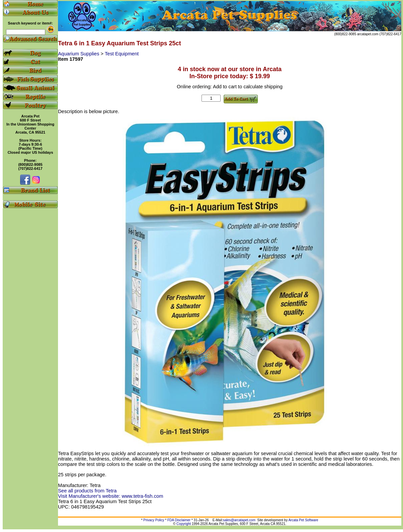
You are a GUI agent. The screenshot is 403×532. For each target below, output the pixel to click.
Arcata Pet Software (303, 520)
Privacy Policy (154, 520)
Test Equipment (122, 54)
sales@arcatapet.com (239, 520)
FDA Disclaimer (179, 520)
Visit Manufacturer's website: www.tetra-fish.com (111, 496)
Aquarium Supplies (79, 54)
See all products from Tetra (87, 491)
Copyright (184, 524)
